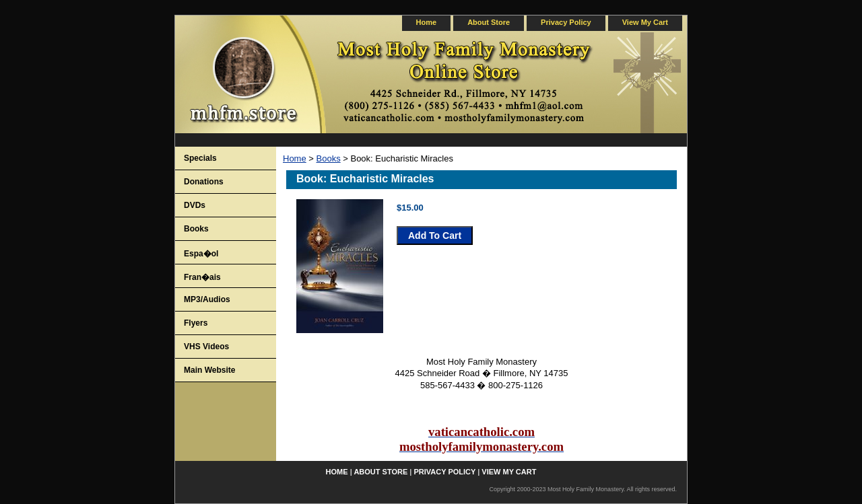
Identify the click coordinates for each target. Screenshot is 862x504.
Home (295, 158)
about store (489, 22)
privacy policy (566, 22)
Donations (204, 182)
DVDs (195, 205)
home (427, 22)
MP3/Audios (207, 299)
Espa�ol (201, 254)
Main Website (209, 370)
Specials (200, 158)
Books (329, 158)
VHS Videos (206, 347)
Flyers (196, 323)
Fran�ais (202, 277)
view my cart (645, 22)
